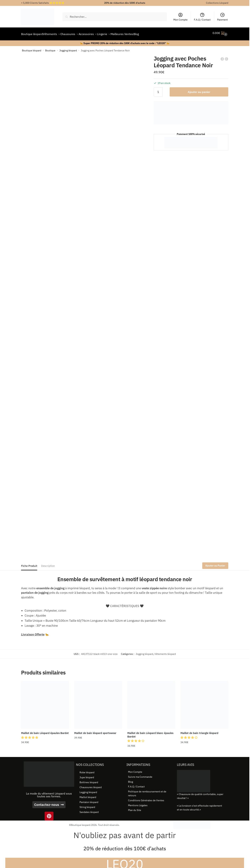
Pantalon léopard (89, 800)
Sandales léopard (89, 810)
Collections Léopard (217, 3)
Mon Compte (180, 17)
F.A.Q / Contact (202, 17)
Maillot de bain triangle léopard (199, 731)
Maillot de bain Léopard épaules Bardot (45, 731)
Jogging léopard (68, 48)
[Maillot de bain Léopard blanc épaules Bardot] (151, 703)
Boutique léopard (32, 48)
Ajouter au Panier (215, 563)
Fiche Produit (29, 564)
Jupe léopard (87, 775)
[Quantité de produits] (158, 90)
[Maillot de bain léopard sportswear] (98, 703)
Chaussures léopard (91, 785)
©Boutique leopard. (80, 823)
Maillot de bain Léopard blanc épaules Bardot (150, 733)
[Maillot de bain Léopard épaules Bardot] (45, 703)
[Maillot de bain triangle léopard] (204, 703)
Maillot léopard (88, 795)
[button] (30, 735)
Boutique (50, 48)
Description (48, 564)
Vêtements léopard (165, 652)
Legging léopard (88, 790)
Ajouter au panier (199, 90)
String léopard (87, 805)
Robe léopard (87, 770)
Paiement (222, 17)
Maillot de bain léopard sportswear (95, 731)
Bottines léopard (89, 780)
